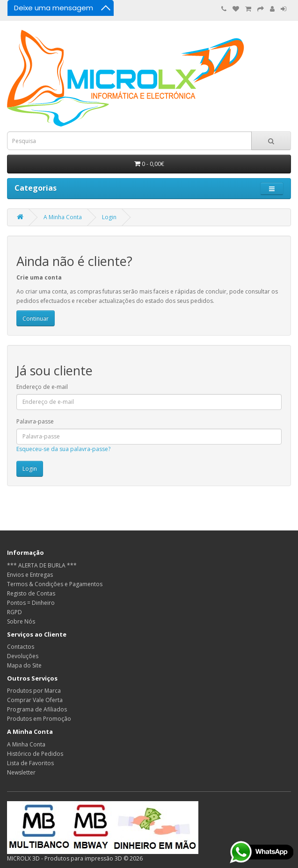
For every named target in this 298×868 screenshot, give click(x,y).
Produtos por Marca (34, 691)
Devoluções (23, 656)
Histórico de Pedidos (35, 754)
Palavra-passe (35, 421)
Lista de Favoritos (30, 763)
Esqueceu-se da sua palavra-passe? (63, 449)
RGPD (15, 612)
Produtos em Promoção (39, 719)
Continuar (36, 319)
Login (109, 217)
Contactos (21, 647)
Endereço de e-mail (42, 387)
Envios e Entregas (30, 575)
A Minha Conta (63, 217)
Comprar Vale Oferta (35, 700)
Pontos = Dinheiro (31, 603)
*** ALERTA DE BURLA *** (42, 565)
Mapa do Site (24, 665)
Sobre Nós (21, 621)
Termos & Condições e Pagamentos (55, 584)
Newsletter (21, 772)
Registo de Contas (31, 593)
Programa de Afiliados (37, 709)
